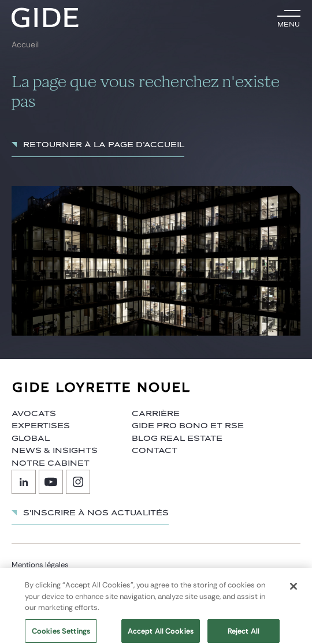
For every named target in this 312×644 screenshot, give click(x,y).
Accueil (25, 45)
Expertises (41, 426)
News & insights (55, 451)
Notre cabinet (51, 463)
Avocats (34, 414)
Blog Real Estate (177, 439)
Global (31, 439)
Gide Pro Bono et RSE (188, 426)
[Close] (294, 591)
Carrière (156, 414)
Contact (155, 451)
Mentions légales (40, 565)
